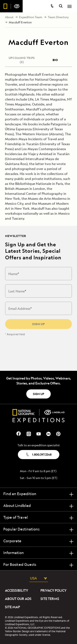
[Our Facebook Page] (19, 433)
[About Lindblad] (38, 506)
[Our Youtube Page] (39, 433)
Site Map (12, 607)
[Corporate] (38, 541)
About (9, 17)
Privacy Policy (53, 590)
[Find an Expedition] (38, 494)
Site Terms (50, 599)
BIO (55, 60)
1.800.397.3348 (38, 455)
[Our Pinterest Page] (58, 433)
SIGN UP (38, 394)
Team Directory (58, 17)
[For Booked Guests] (38, 564)
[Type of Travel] (38, 517)
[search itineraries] (61, 7)
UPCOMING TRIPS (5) (22, 60)
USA (39, 578)
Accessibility (17, 590)
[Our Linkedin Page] (48, 433)
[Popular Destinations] (38, 529)
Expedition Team (31, 17)
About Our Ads (18, 599)
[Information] (38, 553)
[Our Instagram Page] (29, 433)
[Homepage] (11, 6)
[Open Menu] (70, 7)
